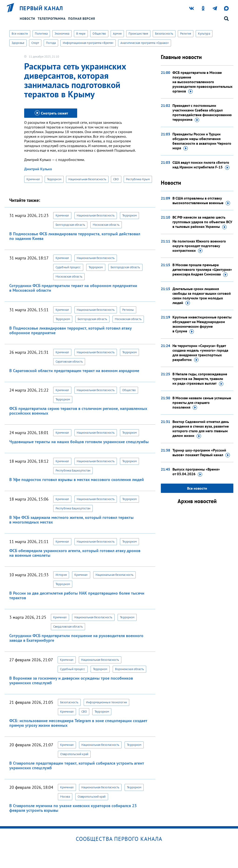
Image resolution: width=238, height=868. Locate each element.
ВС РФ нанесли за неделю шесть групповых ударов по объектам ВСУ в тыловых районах (202, 222)
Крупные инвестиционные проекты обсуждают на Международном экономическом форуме (202, 324)
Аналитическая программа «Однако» (145, 43)
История (61, 575)
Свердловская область (68, 627)
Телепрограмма (52, 19)
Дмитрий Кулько (38, 169)
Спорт (35, 43)
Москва (65, 797)
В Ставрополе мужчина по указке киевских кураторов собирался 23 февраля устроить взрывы (73, 808)
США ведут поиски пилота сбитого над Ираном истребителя (201, 165)
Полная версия (82, 19)
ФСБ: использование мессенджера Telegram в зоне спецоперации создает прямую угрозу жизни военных (78, 723)
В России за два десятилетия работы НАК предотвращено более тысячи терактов (77, 595)
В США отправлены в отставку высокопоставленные (201, 201)
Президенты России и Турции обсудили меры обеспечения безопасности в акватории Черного (202, 141)
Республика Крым (138, 179)
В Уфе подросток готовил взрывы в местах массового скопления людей (77, 480)
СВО (116, 179)
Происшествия (138, 34)
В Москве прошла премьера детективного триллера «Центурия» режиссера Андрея (202, 270)
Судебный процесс (68, 267)
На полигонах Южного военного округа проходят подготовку (199, 246)
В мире (81, 34)
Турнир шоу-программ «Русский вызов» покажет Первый (201, 453)
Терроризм (54, 179)
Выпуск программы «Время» (196, 472)
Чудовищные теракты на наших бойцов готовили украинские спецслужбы (79, 442)
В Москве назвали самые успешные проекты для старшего (202, 403)
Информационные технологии (106, 702)
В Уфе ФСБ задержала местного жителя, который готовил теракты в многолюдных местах (71, 520)
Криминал (33, 179)
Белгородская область (70, 225)
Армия (117, 34)
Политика (41, 34)
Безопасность (164, 34)
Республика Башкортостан (73, 470)
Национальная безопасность (87, 179)
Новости (27, 19)
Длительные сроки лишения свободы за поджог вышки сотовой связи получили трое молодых (202, 296)
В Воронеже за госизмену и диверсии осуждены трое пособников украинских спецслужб (71, 680)
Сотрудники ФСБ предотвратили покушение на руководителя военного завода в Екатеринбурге (76, 638)
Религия (186, 34)
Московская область (106, 225)
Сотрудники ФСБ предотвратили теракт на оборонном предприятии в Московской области (73, 288)
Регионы (128, 310)
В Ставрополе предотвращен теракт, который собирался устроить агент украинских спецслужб (77, 765)
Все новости (20, 34)
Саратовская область (69, 362)
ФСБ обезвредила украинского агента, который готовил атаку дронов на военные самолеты (75, 553)
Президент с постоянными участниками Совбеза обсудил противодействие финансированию (202, 113)
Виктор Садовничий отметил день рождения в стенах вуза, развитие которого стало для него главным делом (201, 429)
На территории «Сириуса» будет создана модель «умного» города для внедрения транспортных (200, 353)
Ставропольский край (74, 754)
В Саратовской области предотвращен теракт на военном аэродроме (74, 371)
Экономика (62, 34)
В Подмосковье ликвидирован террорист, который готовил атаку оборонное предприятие (70, 330)
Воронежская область (130, 669)
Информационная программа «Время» (88, 43)
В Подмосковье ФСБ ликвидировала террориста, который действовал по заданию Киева (75, 236)
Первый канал (41, 8)
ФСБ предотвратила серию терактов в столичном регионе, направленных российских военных (78, 411)
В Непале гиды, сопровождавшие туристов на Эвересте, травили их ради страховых (200, 379)
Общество (99, 34)
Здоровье (18, 43)
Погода (51, 43)
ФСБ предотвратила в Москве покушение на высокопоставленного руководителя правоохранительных (202, 82)
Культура (204, 34)
